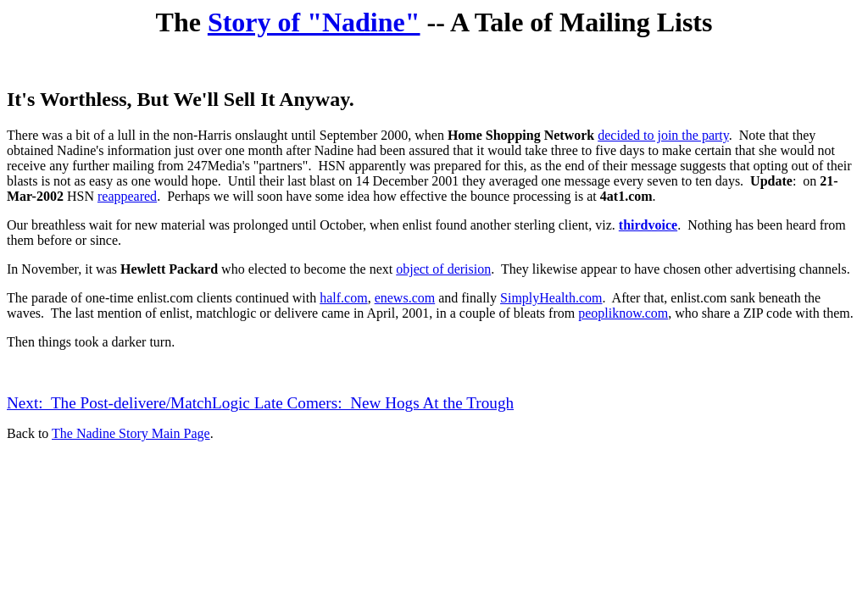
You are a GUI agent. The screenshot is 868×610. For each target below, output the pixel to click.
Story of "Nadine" (314, 22)
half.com (343, 298)
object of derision (443, 269)
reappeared (127, 196)
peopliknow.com (623, 313)
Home (465, 135)
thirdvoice (648, 225)
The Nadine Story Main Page (131, 433)
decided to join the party (663, 135)
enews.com (405, 298)
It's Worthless (67, 99)
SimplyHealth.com (551, 298)
